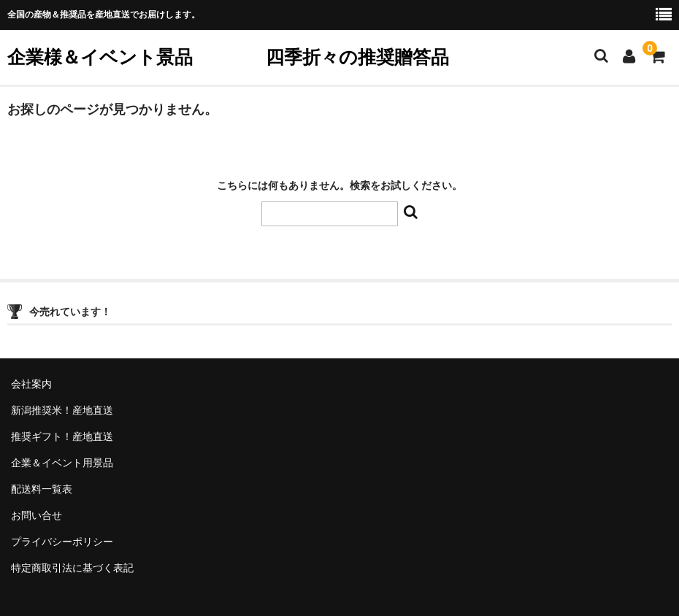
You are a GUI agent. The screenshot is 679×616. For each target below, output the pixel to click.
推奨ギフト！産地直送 (62, 436)
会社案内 (31, 384)
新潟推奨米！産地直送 (62, 410)
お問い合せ (37, 515)
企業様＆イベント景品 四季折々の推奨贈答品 (228, 57)
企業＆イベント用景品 (62, 463)
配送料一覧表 (42, 489)
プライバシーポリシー (62, 542)
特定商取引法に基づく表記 (72, 568)
